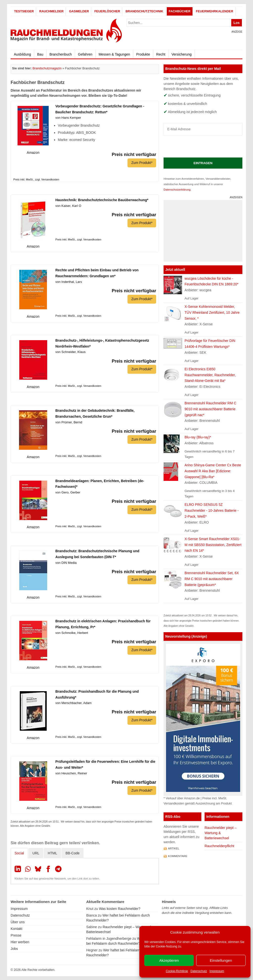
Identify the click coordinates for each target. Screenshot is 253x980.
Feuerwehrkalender (215, 11)
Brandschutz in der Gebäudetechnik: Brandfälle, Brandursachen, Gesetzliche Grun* (95, 413)
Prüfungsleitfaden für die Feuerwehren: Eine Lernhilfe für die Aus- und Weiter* (105, 764)
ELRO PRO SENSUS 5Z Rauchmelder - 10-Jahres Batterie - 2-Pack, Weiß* (212, 510)
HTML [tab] (52, 853)
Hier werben (20, 942)
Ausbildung (22, 54)
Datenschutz (199, 971)
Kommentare (178, 856)
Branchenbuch (61, 54)
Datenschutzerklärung (177, 190)
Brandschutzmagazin (47, 68)
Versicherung (182, 54)
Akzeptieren (169, 960)
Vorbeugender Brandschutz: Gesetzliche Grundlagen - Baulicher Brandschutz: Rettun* (100, 109)
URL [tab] (36, 853)
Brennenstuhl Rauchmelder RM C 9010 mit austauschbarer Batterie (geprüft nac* (210, 409)
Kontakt (16, 928)
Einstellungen (221, 960)
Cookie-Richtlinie (177, 971)
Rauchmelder (52, 11)
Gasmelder (79, 11)
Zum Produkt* (142, 163)
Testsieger (24, 11)
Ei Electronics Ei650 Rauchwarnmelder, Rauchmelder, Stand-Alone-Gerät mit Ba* (210, 375)
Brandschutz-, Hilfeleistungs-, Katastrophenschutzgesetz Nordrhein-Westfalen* (102, 343)
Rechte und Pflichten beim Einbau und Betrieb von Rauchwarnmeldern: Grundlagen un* (97, 273)
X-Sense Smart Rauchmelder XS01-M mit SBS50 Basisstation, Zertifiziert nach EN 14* (213, 545)
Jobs (14, 948)
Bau (40, 54)
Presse (16, 935)
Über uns (18, 922)
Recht (161, 54)
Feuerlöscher (107, 11)
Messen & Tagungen (114, 54)
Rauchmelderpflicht (219, 846)
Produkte (143, 54)
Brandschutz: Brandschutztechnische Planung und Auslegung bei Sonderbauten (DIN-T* (97, 554)
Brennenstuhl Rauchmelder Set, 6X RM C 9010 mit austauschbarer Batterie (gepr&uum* (212, 579)
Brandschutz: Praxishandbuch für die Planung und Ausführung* (97, 694)
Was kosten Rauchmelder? (120, 908)
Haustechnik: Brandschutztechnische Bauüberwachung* (102, 200)
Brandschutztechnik (144, 11)
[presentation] (201, 146)
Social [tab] (19, 853)
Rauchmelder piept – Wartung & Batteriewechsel (221, 833)
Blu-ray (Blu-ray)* (198, 437)
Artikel (174, 848)
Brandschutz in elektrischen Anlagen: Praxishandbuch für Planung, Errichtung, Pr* (103, 624)
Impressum (217, 971)
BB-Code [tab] (73, 853)
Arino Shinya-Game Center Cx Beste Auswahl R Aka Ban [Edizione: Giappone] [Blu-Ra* (213, 471)
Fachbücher (180, 11)
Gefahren (85, 54)
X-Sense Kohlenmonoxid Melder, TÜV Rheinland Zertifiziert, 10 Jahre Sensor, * (212, 313)
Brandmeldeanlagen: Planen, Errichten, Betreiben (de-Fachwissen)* (100, 484)
